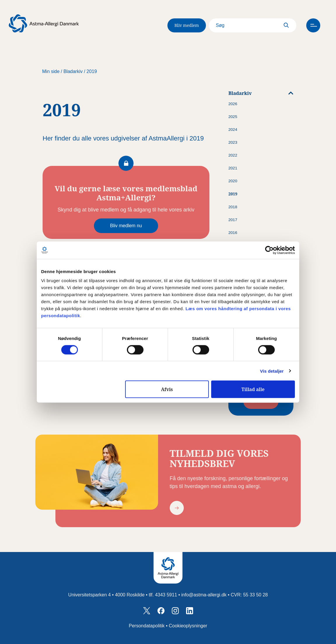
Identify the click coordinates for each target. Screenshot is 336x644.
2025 (233, 117)
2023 (233, 142)
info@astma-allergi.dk (204, 595)
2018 (233, 207)
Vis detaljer (272, 371)
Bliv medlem (187, 25)
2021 (233, 168)
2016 (233, 233)
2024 (233, 130)
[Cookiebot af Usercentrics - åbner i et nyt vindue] (269, 250)
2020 (233, 181)
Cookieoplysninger (188, 626)
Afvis (167, 389)
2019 (92, 71)
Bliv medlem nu (126, 226)
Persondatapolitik (147, 626)
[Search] (253, 25)
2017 (233, 220)
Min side (51, 71)
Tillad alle (253, 389)
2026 (233, 104)
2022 (233, 155)
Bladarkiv (73, 71)
